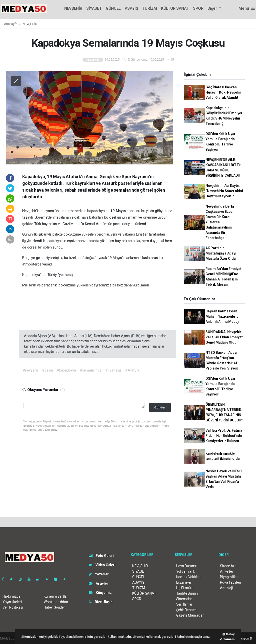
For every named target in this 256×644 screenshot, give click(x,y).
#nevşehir (30, 370)
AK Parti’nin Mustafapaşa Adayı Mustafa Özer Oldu (221, 253)
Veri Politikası (13, 607)
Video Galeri (102, 565)
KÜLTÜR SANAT (175, 8)
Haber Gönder (54, 607)
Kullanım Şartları (56, 596)
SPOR (198, 8)
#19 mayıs (113, 370)
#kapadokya (66, 370)
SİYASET (94, 8)
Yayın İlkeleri (12, 602)
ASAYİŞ (131, 8)
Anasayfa (11, 24)
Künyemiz (100, 593)
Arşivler (98, 583)
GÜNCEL (113, 8)
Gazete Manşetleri (190, 615)
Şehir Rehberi (186, 610)
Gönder (160, 407)
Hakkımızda (11, 596)
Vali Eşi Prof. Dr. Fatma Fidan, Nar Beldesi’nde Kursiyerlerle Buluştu (224, 436)
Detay (229, 634)
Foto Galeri (101, 556)
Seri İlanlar (184, 604)
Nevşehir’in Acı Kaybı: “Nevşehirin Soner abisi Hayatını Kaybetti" (224, 191)
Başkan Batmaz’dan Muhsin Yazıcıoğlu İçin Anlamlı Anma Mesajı (223, 316)
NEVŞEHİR (73, 8)
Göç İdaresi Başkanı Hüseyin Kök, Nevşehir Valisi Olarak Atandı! (223, 92)
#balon (47, 370)
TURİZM (149, 8)
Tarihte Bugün (187, 593)
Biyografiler (229, 577)
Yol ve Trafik (186, 571)
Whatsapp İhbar (56, 602)
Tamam (227, 639)
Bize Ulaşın (101, 602)
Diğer (213, 8)
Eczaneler (184, 582)
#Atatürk (132, 370)
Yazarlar (99, 574)
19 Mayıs (118, 211)
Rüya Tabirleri (230, 582)
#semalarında (91, 370)
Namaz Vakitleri (188, 577)
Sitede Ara (228, 566)
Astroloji (226, 588)
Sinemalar (184, 599)
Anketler (226, 571)
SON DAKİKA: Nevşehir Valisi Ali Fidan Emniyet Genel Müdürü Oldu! (224, 337)
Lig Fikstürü (185, 588)
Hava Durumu (187, 566)
